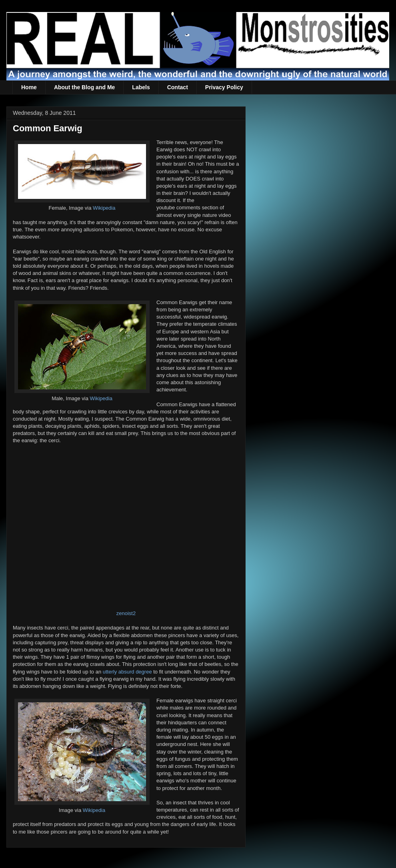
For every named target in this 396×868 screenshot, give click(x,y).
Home (29, 87)
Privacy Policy (224, 87)
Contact (178, 87)
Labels (141, 87)
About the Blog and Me (84, 87)
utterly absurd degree (127, 672)
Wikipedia (104, 208)
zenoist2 (126, 613)
